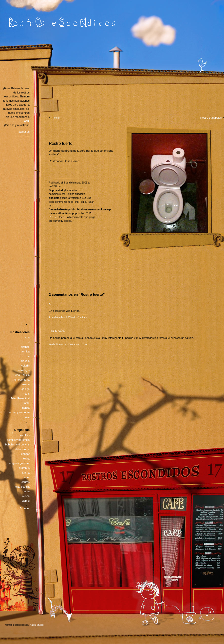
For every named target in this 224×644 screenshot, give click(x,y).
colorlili (25, 366)
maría (26, 491)
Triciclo (55, 118)
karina (26, 473)
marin (26, 394)
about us (24, 132)
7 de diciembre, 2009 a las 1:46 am (68, 317)
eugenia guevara (19, 463)
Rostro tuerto (61, 143)
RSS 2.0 (54, 217)
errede (26, 384)
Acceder (25, 508)
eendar (25, 454)
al (50, 304)
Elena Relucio (21, 375)
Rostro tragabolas (211, 118)
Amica (26, 351)
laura (27, 477)
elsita (26, 459)
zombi (26, 501)
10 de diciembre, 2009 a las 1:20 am (69, 344)
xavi (27, 417)
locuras (25, 482)
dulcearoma (23, 449)
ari (28, 356)
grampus (24, 468)
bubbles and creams (17, 444)
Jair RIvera (57, 331)
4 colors (25, 435)
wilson (26, 496)
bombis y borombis (18, 440)
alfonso (25, 347)
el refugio (24, 370)
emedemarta (22, 380)
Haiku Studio (37, 625)
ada (27, 337)
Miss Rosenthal (20, 398)
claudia (25, 361)
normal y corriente (19, 412)
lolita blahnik (22, 487)
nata (27, 403)
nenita (26, 408)
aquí (27, 121)
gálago (26, 389)
